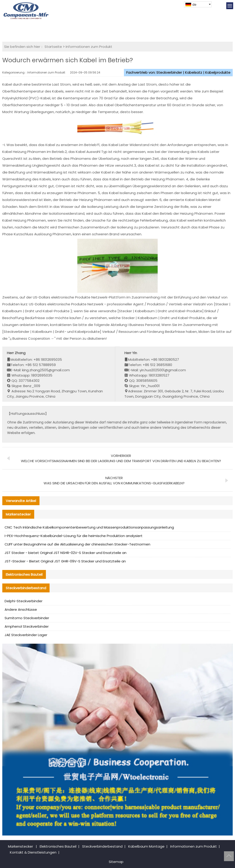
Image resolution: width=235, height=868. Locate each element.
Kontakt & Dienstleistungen (33, 852)
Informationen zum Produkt (89, 47)
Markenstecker (21, 846)
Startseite (53, 47)
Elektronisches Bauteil (58, 846)
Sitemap (116, 862)
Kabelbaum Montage (146, 846)
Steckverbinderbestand (102, 846)
